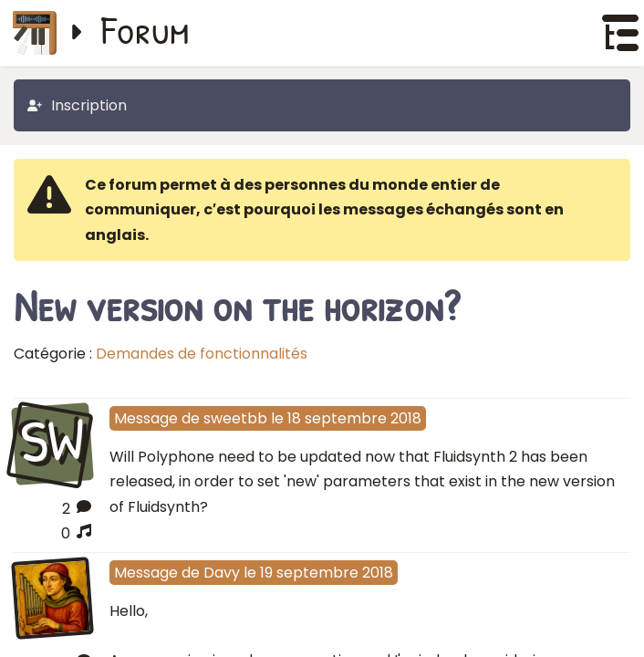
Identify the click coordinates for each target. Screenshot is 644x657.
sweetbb (235, 418)
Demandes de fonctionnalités (202, 354)
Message (146, 418)
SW (52, 442)
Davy (222, 573)
